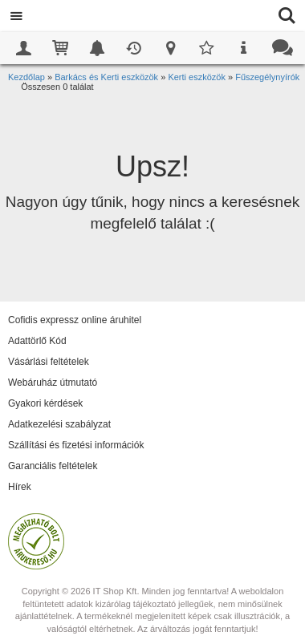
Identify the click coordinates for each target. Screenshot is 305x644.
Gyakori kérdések (45, 403)
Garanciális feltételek (53, 466)
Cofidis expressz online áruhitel (75, 320)
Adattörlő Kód (37, 341)
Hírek (20, 487)
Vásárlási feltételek (49, 362)
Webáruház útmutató (53, 383)
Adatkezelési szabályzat (59, 424)
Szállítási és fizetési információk (76, 445)
